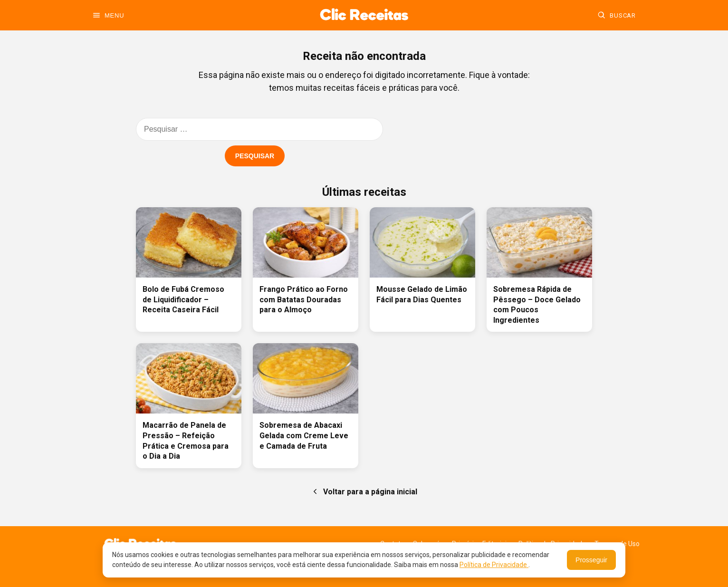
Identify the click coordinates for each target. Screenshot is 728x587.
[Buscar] (617, 15)
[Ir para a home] (364, 15)
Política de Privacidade (494, 565)
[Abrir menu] (108, 15)
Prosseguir (591, 560)
